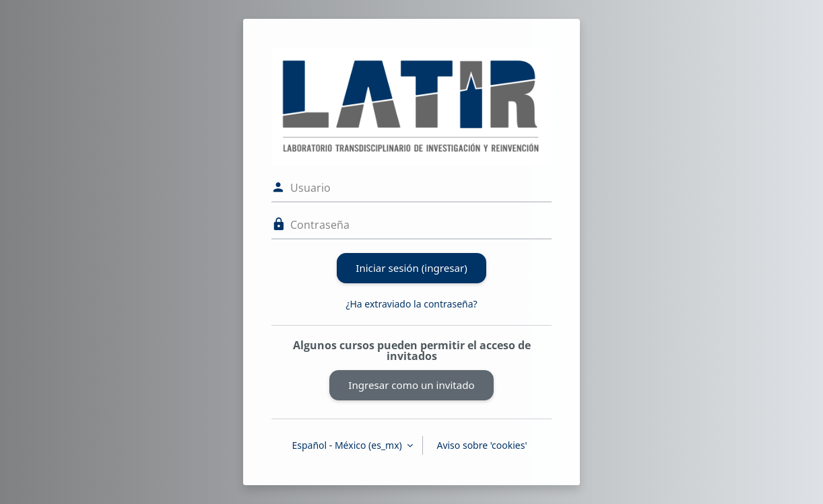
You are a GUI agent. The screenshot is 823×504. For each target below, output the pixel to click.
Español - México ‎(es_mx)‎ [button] (348, 445)
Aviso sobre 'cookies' (482, 445)
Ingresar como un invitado (411, 385)
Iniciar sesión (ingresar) (411, 268)
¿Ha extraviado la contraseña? (411, 304)
